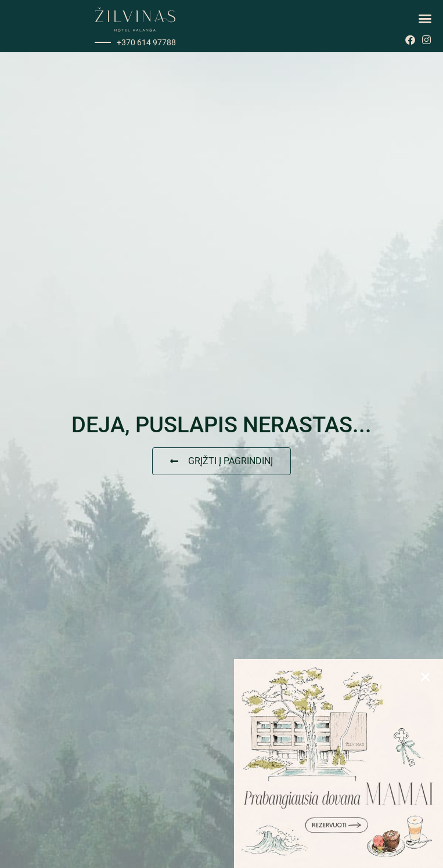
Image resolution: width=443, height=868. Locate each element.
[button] (425, 19)
